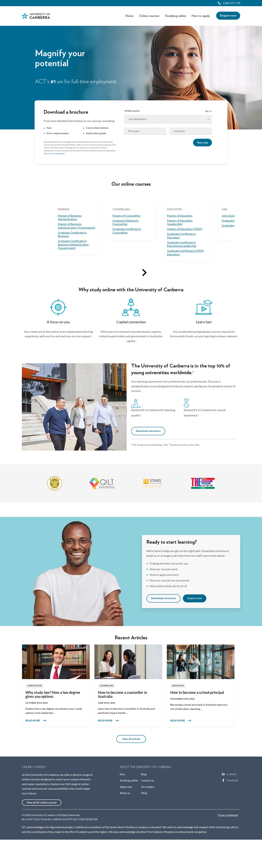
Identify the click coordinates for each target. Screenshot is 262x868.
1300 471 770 (231, 3)
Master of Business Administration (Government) (77, 226)
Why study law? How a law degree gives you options (53, 694)
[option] (78, 229)
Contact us (147, 780)
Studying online (175, 16)
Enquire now (228, 16)
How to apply (201, 16)
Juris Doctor (229, 216)
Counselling (107, 686)
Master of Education (180, 216)
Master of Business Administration (70, 217)
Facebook (223, 780)
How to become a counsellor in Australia (122, 694)
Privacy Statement (57, 154)
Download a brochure (148, 431)
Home (129, 16)
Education (178, 686)
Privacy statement (228, 815)
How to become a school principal (197, 692)
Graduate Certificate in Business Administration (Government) (73, 244)
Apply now (126, 787)
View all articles (131, 739)
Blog (144, 774)
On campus (148, 787)
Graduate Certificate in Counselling (127, 231)
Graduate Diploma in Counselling (126, 222)
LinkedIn (223, 774)
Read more (56, 720)
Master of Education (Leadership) (180, 222)
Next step (203, 143)
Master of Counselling (126, 216)
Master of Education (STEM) (185, 229)
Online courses (149, 16)
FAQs (144, 793)
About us (125, 793)
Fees (122, 774)
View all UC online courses (42, 803)
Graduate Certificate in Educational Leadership (182, 244)
